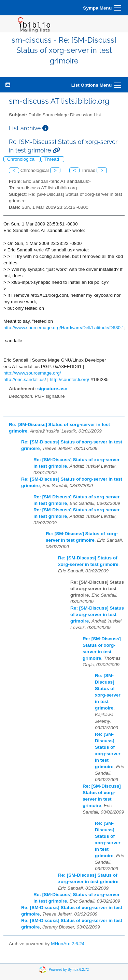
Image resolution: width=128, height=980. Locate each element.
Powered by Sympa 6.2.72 (69, 969)
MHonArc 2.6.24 (68, 944)
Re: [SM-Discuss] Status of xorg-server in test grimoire (97, 615)
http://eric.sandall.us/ (25, 379)
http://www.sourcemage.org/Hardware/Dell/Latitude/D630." (63, 328)
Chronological (22, 159)
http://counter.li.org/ (70, 379)
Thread (52, 159)
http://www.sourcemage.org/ (32, 373)
